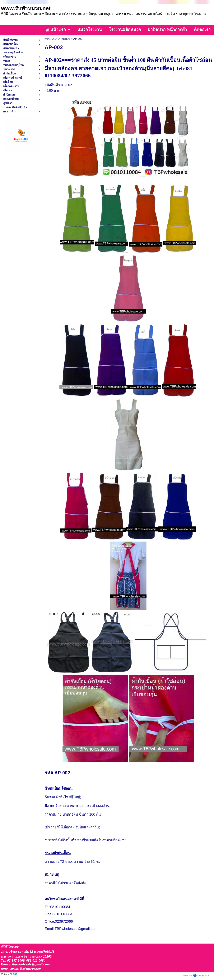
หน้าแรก (49, 39)
